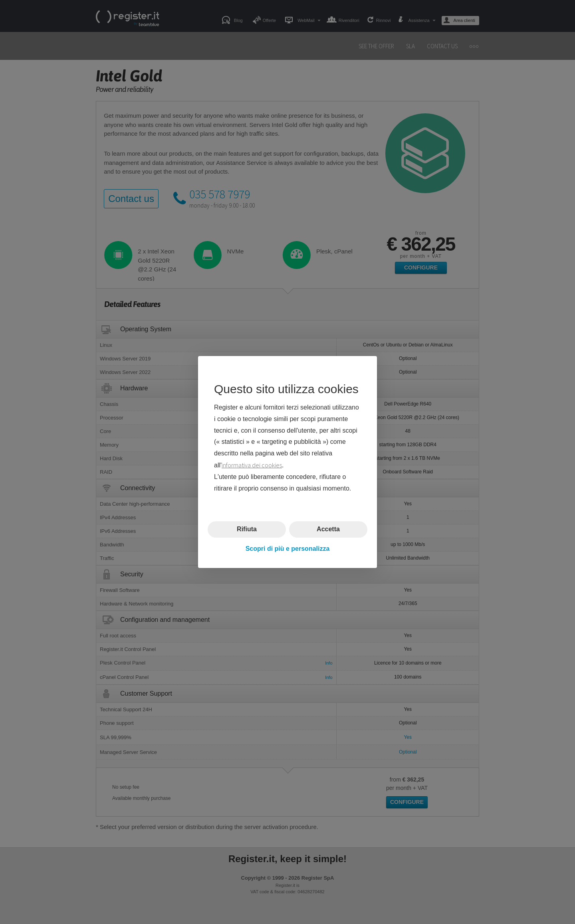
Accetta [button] (328, 529)
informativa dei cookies (252, 465)
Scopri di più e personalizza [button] (288, 549)
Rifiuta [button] (247, 529)
